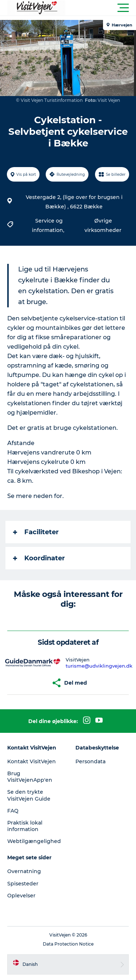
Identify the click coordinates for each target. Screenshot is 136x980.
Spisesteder (23, 884)
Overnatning (24, 871)
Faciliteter (36, 532)
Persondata (90, 761)
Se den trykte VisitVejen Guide (29, 795)
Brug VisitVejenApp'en (30, 777)
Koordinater (39, 558)
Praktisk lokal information (25, 826)
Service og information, (49, 225)
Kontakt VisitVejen (32, 761)
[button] (101, 8)
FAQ (13, 811)
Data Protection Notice (68, 944)
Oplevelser (21, 896)
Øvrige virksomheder (103, 225)
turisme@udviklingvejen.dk (99, 666)
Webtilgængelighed (34, 841)
